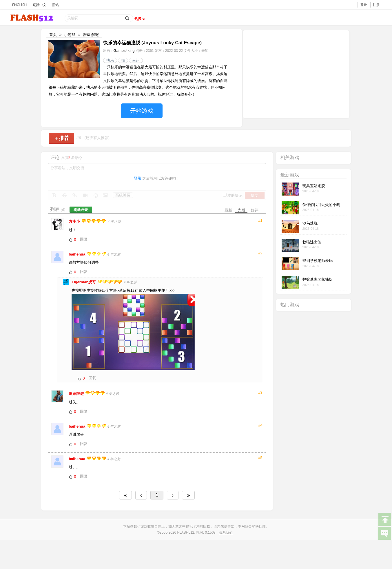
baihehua (78, 254)
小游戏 (70, 35)
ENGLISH (19, 5)
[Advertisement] (296, 74)
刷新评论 (81, 210)
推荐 (62, 138)
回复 (84, 239)
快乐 (110, 60)
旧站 (55, 5)
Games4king (124, 51)
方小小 (75, 221)
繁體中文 (39, 5)
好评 (255, 210)
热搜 (141, 19)
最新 (228, 210)
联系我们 (226, 532)
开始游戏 (142, 111)
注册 (376, 5)
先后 (241, 210)
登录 (364, 5)
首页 (53, 35)
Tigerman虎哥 (84, 282)
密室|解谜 (91, 35)
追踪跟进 (77, 394)
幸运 (136, 60)
